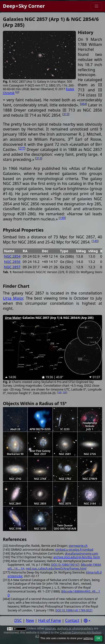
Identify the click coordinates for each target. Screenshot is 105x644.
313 (66, 114)
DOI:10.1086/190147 (65, 565)
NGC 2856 (12, 262)
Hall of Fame (50, 620)
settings (88, 638)
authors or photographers (75, 628)
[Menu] (96, 6)
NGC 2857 (12, 267)
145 (95, 241)
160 (65, 392)
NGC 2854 (12, 256)
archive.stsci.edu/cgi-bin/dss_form (77, 557)
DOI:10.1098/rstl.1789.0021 (74, 610)
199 (62, 218)
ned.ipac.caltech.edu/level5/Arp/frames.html (56, 569)
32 (17, 92)
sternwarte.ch (78, 546)
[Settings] (87, 621)
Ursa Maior (13, 298)
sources (50, 628)
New (30, 620)
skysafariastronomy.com (81, 553)
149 (60, 392)
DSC (18, 620)
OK (98, 638)
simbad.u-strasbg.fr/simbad (74, 550)
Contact (72, 620)
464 (83, 104)
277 (22, 148)
